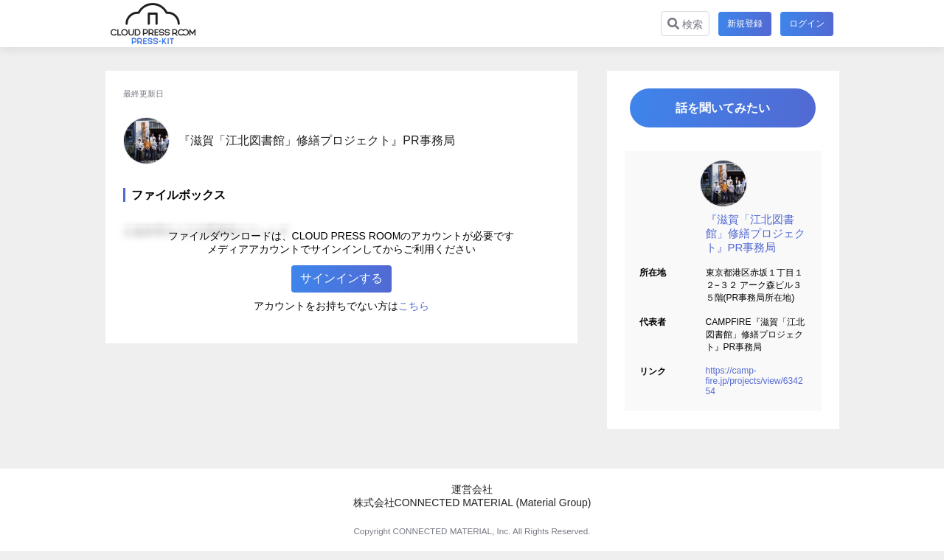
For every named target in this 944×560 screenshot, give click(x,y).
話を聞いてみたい (723, 108)
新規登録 (745, 24)
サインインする (341, 278)
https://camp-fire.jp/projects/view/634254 (754, 381)
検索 (685, 24)
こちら (414, 306)
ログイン (807, 24)
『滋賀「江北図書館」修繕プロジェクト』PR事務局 (756, 233)
